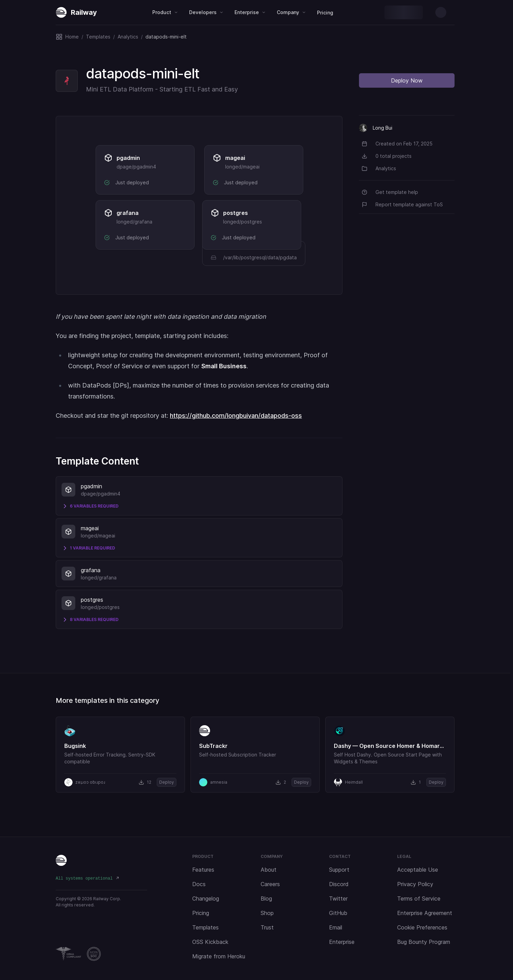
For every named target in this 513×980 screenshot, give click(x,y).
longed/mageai (242, 167)
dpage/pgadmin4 (136, 167)
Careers (270, 884)
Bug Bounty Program (424, 942)
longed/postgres (243, 222)
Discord (339, 884)
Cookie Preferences (422, 927)
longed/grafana (134, 222)
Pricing (325, 13)
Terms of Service (419, 899)
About (269, 870)
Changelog (206, 899)
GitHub (338, 913)
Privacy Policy (415, 884)
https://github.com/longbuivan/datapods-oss (236, 416)
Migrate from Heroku (219, 956)
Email (336, 927)
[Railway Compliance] (101, 954)
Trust (267, 927)
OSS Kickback (210, 942)
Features (203, 870)
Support (339, 870)
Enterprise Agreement (425, 913)
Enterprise (342, 942)
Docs (199, 884)
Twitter (338, 899)
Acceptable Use (418, 870)
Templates (205, 927)
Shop (267, 913)
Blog (266, 899)
